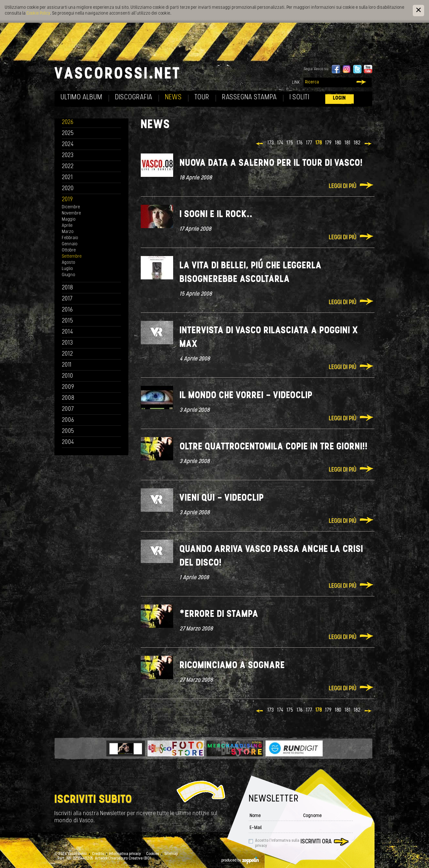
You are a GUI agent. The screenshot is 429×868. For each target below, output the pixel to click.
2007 (68, 409)
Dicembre (71, 207)
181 (348, 143)
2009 (68, 387)
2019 (67, 200)
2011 (67, 365)
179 (328, 143)
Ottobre (69, 250)
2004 (68, 442)
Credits (98, 854)
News (173, 98)
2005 (68, 431)
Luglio (67, 269)
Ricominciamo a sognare (232, 666)
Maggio (69, 220)
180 (338, 143)
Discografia (134, 98)
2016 (67, 310)
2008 (68, 398)
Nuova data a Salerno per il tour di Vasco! (271, 163)
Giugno (69, 275)
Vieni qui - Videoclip (222, 498)
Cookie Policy (38, 13)
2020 (68, 189)
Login (340, 98)
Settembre (72, 257)
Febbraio (70, 238)
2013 (67, 343)
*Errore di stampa (219, 614)
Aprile (67, 226)
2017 (67, 299)
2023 (68, 156)
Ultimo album (82, 98)
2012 (68, 354)
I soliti (299, 98)
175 (290, 143)
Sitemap (171, 854)
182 (357, 143)
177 (309, 143)
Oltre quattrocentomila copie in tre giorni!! (274, 447)
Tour (202, 98)
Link (296, 83)
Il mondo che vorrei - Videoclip (246, 396)
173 (271, 143)
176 (300, 143)
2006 (68, 420)
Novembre (71, 213)
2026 (68, 122)
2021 (67, 178)
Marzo (68, 232)
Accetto (277, 843)
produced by (240, 861)
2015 (68, 321)
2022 (68, 167)
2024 (68, 145)
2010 (68, 376)
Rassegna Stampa (250, 98)
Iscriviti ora (316, 842)
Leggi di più (343, 186)
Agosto (69, 263)
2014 (68, 332)
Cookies (153, 854)
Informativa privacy (125, 854)
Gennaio (70, 244)
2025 (68, 134)
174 (280, 143)
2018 (68, 288)
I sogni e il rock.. (216, 215)
